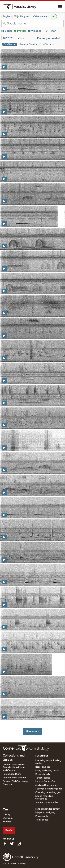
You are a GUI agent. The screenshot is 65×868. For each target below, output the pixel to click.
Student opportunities (47, 802)
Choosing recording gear (48, 792)
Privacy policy (42, 816)
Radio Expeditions (12, 774)
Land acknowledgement (48, 809)
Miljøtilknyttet (22, 16)
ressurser (42, 756)
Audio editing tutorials (47, 785)
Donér (9, 830)
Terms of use (42, 820)
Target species (43, 778)
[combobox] (35, 24)
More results (32, 731)
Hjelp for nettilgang (45, 813)
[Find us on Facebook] (5, 844)
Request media (43, 774)
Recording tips (43, 767)
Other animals (41, 16)
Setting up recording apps (49, 789)
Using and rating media (47, 771)
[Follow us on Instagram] (19, 844)
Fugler (6, 16)
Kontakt (7, 822)
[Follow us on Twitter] (12, 844)
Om (5, 810)
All (54, 16)
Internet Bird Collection (15, 778)
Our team (8, 818)
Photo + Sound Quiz (46, 781)
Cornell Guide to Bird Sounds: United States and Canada (14, 768)
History (6, 814)
